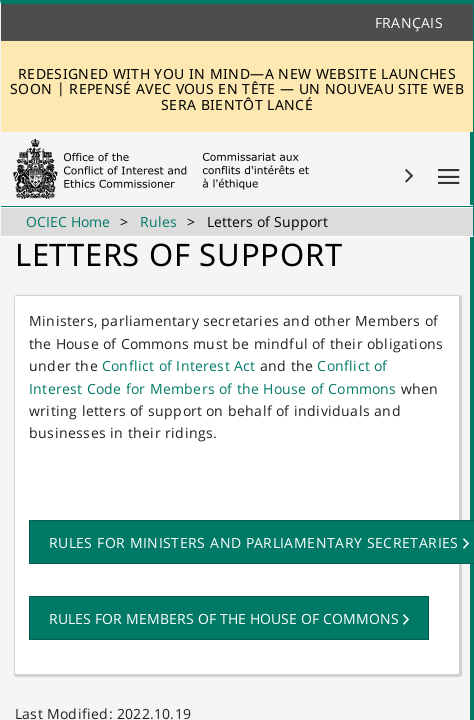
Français (409, 22)
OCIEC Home (68, 221)
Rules (158, 221)
